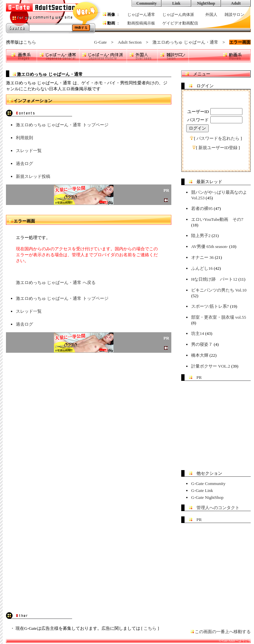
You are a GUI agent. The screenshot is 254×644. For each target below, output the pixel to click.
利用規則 (24, 138)
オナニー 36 (202, 257)
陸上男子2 (201, 236)
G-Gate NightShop (207, 497)
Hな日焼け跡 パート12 (214, 279)
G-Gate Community (208, 483)
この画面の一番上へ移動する (223, 632)
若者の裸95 (202, 208)
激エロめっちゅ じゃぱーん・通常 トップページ (62, 125)
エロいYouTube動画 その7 (217, 219)
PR (199, 377)
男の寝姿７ (202, 344)
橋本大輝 (200, 355)
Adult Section (130, 42)
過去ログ (24, 163)
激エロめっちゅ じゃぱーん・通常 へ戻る (56, 282)
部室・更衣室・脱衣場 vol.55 (219, 317)
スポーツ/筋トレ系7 (210, 306)
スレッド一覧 (29, 151)
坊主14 (198, 333)
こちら (30, 42)
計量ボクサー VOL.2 (211, 366)
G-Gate (101, 42)
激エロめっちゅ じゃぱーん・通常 (185, 42)
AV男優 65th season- (210, 246)
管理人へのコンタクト (218, 508)
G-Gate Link (202, 490)
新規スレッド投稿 (33, 176)
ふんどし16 (202, 268)
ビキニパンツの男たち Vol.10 (219, 290)
